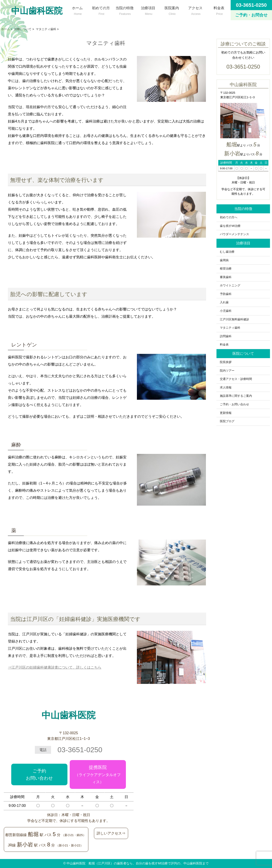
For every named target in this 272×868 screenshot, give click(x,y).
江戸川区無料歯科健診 (234, 319)
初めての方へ (230, 217)
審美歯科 (226, 277)
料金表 (219, 10)
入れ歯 (224, 302)
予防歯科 (226, 294)
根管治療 (226, 269)
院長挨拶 (226, 362)
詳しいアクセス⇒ (111, 833)
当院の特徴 (124, 10)
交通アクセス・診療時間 (236, 379)
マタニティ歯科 (230, 328)
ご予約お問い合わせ (39, 774)
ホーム (77, 10)
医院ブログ (227, 421)
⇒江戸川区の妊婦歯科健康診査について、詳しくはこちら (55, 667)
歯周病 (224, 260)
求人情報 (226, 388)
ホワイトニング (230, 286)
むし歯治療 (227, 252)
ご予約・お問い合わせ (234, 404)
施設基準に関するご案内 (236, 396)
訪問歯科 (226, 336)
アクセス (195, 10)
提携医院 (98, 774)
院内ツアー (227, 371)
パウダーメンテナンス (234, 234)
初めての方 (101, 10)
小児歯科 (226, 311)
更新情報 (226, 413)
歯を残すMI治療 (230, 226)
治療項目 (148, 10)
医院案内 (172, 10)
